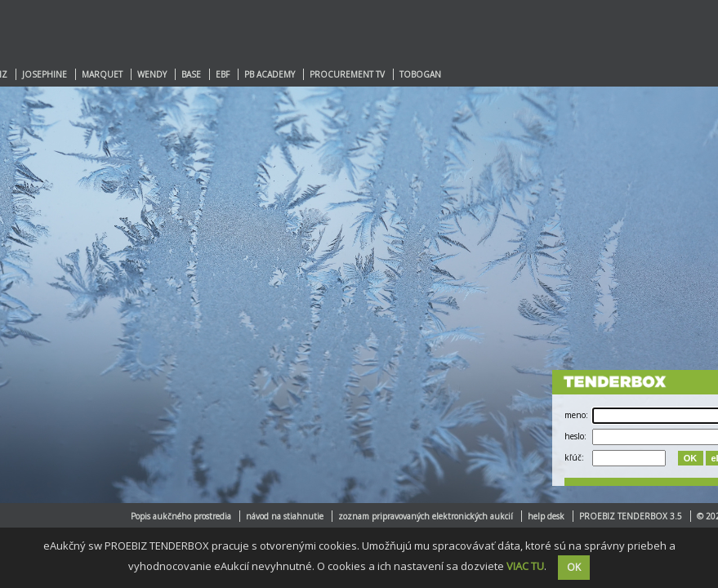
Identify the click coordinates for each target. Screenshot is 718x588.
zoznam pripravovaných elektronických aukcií (426, 516)
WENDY (152, 74)
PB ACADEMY (270, 74)
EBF (223, 74)
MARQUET (102, 74)
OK (691, 458)
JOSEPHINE (45, 74)
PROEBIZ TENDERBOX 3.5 (631, 516)
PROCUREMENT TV (347, 74)
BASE (191, 74)
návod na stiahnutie (285, 516)
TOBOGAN (420, 74)
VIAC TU (525, 566)
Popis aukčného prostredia (181, 516)
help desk (546, 516)
